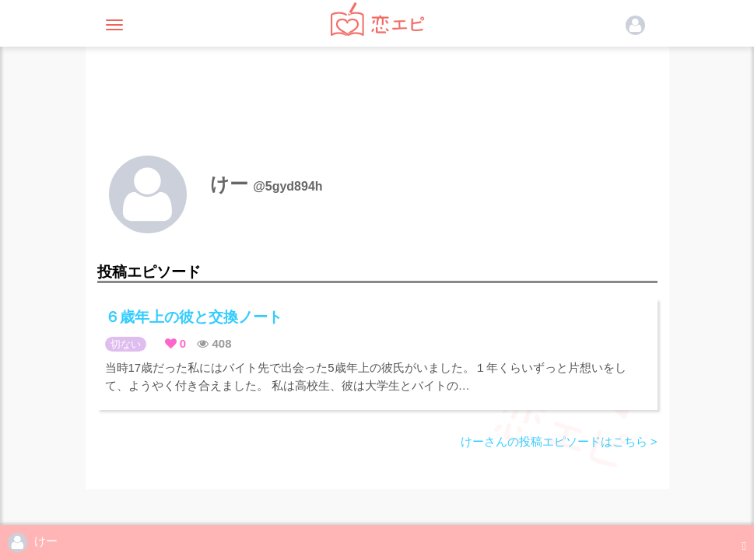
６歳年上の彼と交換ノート (194, 317)
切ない (126, 344)
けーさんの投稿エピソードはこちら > (559, 441)
